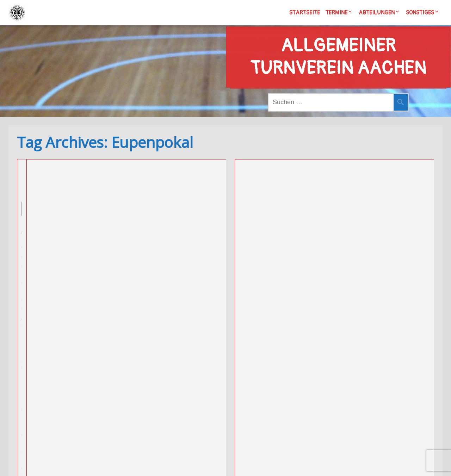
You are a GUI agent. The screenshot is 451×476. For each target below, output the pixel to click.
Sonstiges (420, 13)
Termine (336, 13)
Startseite (305, 13)
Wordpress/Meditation (268, 463)
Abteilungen (377, 13)
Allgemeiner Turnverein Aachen (338, 44)
